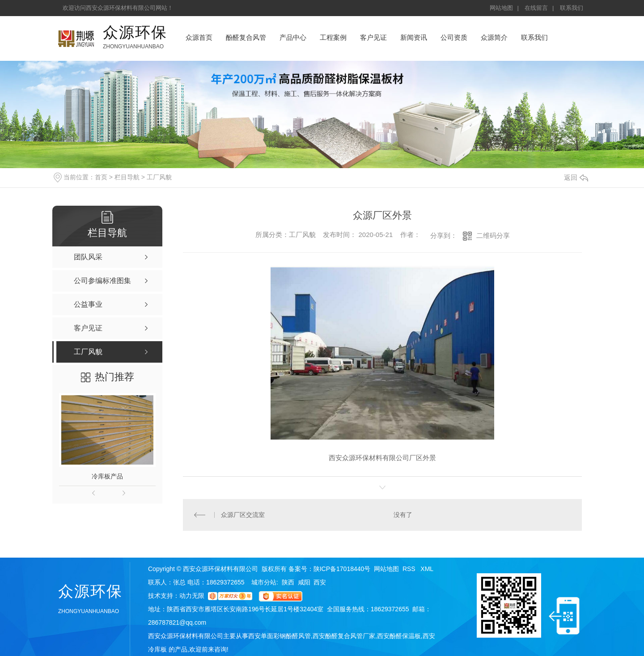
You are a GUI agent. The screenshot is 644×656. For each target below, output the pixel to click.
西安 (320, 582)
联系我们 (572, 8)
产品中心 (293, 37)
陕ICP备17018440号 (342, 569)
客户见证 (373, 37)
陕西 (288, 582)
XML (427, 569)
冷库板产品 (107, 476)
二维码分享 (493, 235)
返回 (576, 177)
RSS (410, 569)
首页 (101, 177)
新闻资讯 (414, 37)
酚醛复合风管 (246, 37)
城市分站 (264, 582)
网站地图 (501, 8)
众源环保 (135, 32)
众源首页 (199, 37)
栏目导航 (127, 177)
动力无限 (192, 596)
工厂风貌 (159, 177)
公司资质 (454, 37)
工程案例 (333, 37)
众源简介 (494, 37)
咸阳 (304, 582)
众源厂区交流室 (243, 515)
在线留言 (536, 8)
